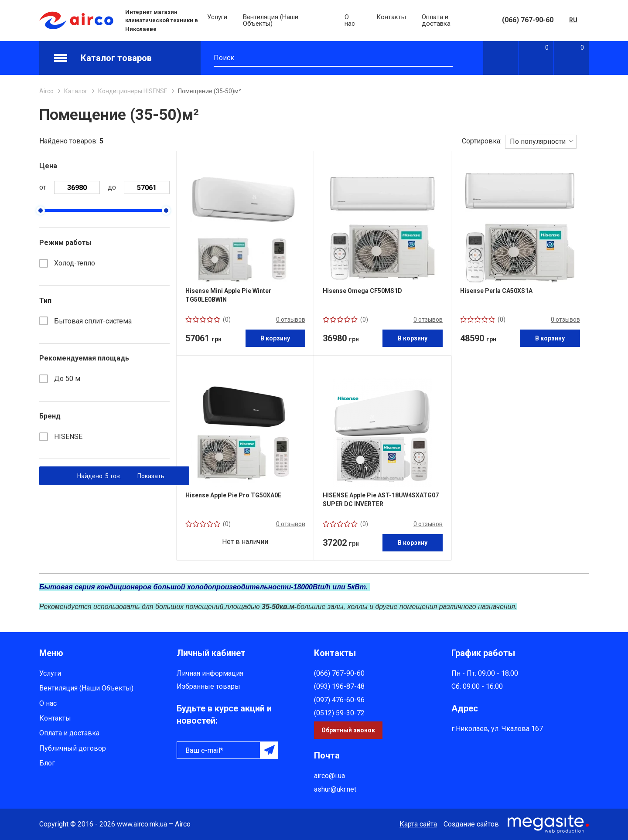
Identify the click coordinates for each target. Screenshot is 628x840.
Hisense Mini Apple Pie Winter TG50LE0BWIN (228, 295)
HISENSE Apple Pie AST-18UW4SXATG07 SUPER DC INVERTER (381, 500)
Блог (47, 763)
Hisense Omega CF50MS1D (362, 291)
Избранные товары (208, 686)
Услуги (217, 17)
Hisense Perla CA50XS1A (496, 291)
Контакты (391, 17)
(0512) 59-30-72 (339, 713)
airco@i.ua (329, 776)
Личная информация (210, 673)
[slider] (41, 211)
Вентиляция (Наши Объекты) (271, 20)
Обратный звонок (348, 730)
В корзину (275, 338)
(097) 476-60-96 (339, 700)
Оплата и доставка (436, 20)
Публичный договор (73, 748)
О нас (350, 20)
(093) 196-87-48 (339, 686)
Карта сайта (418, 824)
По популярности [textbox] (538, 141)
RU (573, 20)
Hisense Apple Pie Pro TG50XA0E (233, 495)
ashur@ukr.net (335, 789)
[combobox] (541, 141)
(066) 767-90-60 (528, 20)
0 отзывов (291, 320)
